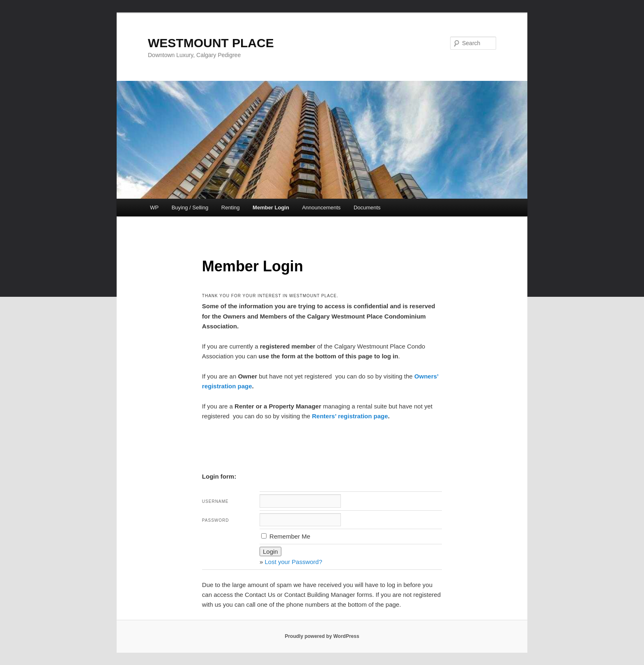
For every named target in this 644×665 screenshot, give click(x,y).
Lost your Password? (293, 562)
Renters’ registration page (350, 416)
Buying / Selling (190, 208)
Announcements (321, 208)
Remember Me (286, 536)
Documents (367, 208)
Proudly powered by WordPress (322, 636)
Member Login (271, 208)
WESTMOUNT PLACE (211, 43)
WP (154, 208)
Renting (231, 208)
